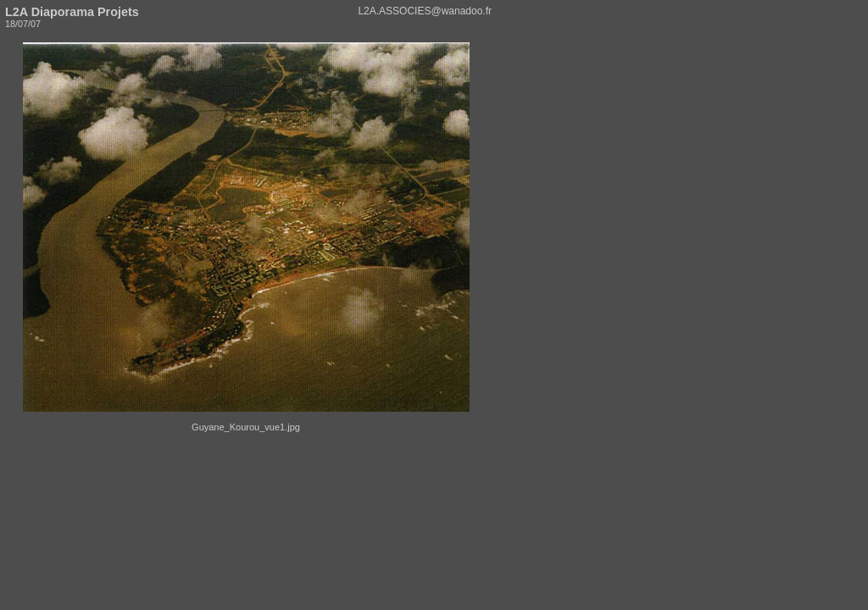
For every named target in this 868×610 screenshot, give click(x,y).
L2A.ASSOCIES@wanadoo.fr (425, 11)
